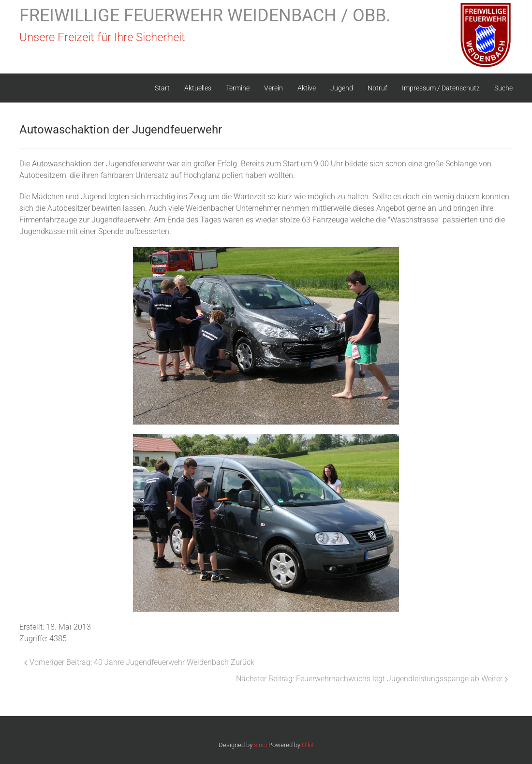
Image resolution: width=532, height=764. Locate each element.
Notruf (377, 88)
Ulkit (308, 745)
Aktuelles (198, 88)
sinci (260, 745)
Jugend (342, 88)
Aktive (307, 88)
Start (162, 88)
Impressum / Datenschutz (441, 88)
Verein (273, 88)
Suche (503, 88)
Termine (238, 88)
